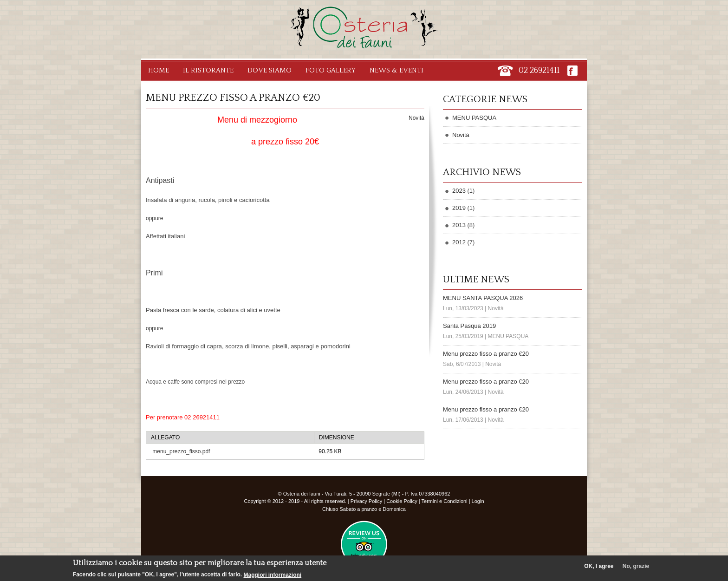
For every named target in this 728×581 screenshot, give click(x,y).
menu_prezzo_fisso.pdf (181, 451)
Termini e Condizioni (445, 501)
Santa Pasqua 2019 (469, 326)
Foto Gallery (331, 70)
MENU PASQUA (474, 118)
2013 (459, 225)
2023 (459, 191)
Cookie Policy (402, 501)
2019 (459, 208)
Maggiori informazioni (272, 575)
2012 (459, 242)
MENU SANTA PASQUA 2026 (483, 298)
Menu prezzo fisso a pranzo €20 (486, 354)
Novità (416, 118)
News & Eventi (396, 70)
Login (478, 501)
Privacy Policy (366, 501)
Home (159, 70)
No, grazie (636, 566)
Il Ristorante (208, 70)
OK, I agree (599, 566)
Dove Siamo (270, 70)
